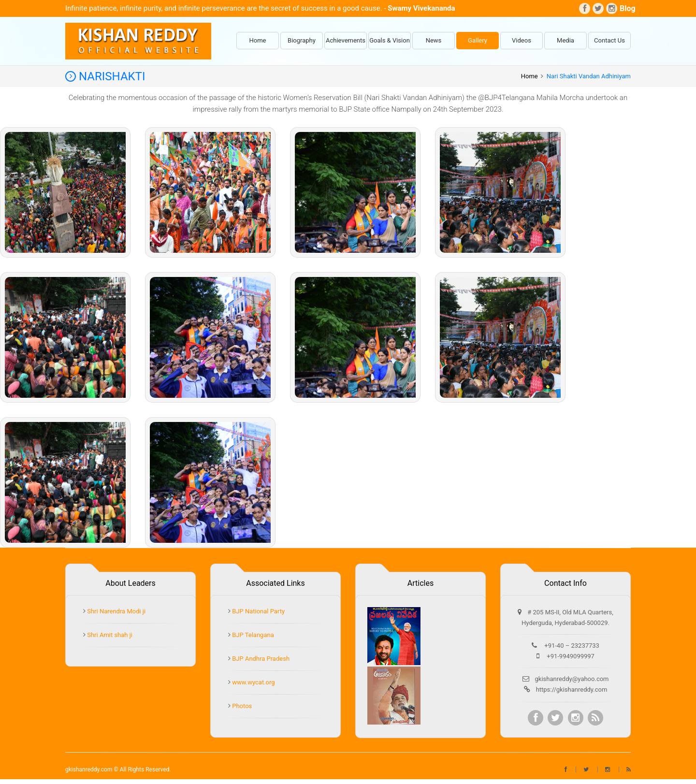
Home (258, 40)
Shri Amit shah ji (109, 635)
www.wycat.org (253, 682)
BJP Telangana (252, 635)
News (434, 40)
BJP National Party (258, 611)
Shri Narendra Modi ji (116, 611)
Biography (302, 40)
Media (565, 40)
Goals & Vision (390, 40)
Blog (625, 8)
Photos (241, 706)
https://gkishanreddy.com (572, 690)
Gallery (478, 40)
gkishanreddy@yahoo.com (572, 679)
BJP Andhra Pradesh (260, 659)
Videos (522, 40)
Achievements (346, 40)
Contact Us (609, 40)
